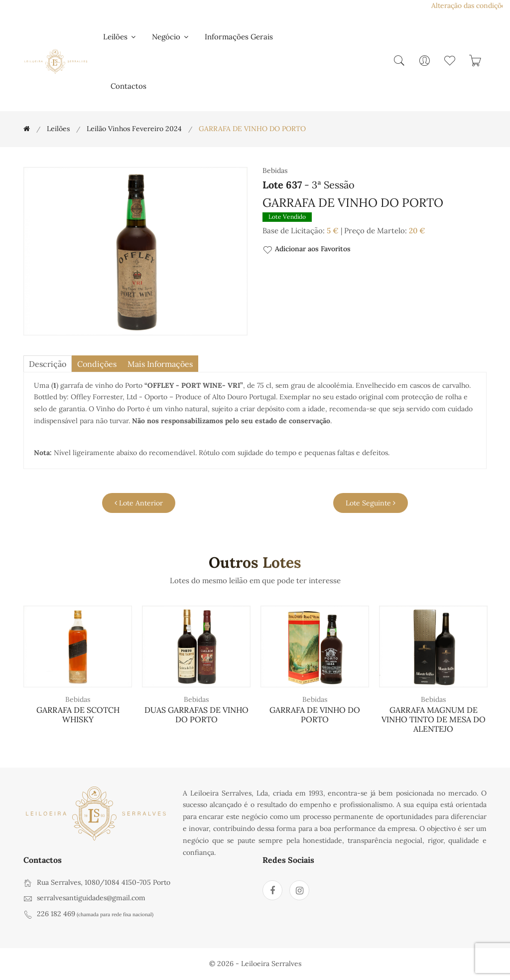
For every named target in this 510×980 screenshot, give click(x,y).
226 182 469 (56, 914)
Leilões (120, 37)
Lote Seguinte (371, 503)
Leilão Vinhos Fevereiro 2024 (134, 129)
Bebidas (78, 699)
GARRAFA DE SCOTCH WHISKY (78, 715)
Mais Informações (160, 364)
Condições (97, 364)
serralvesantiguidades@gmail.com (91, 898)
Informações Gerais (239, 37)
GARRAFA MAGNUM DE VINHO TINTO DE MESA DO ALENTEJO (434, 719)
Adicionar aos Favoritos (307, 249)
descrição (48, 364)
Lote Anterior (139, 503)
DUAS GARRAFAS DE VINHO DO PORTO (196, 715)
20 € (417, 231)
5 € (333, 231)
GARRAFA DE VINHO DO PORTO (315, 715)
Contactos (128, 86)
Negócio (171, 37)
